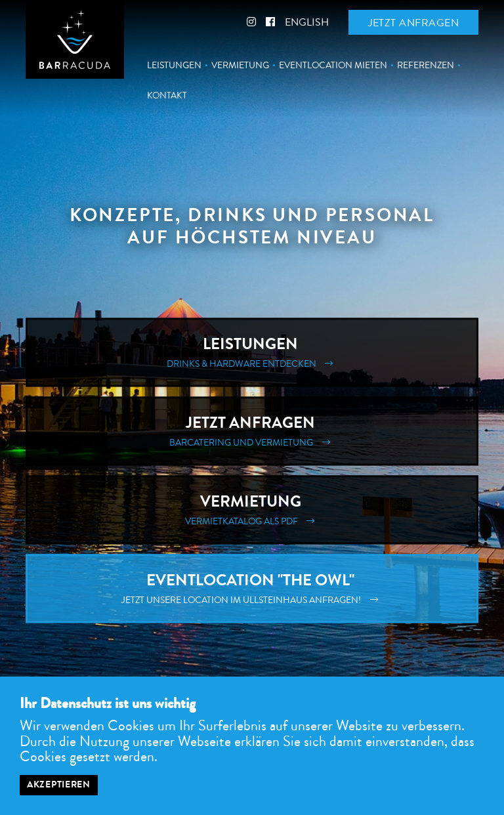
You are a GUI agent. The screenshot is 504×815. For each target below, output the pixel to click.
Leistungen (174, 66)
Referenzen (426, 66)
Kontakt (167, 96)
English (307, 22)
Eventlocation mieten (333, 66)
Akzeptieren (59, 784)
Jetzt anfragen (413, 23)
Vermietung (240, 66)
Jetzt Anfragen (252, 431)
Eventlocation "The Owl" (252, 589)
